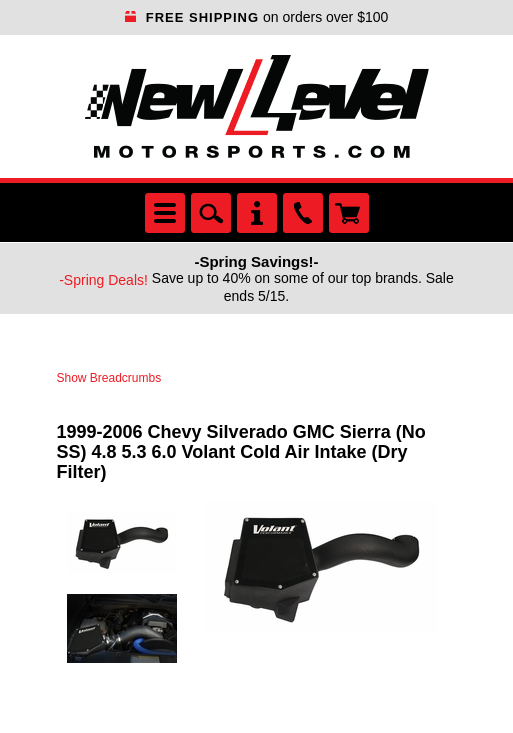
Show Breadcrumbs (109, 378)
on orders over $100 (257, 17)
